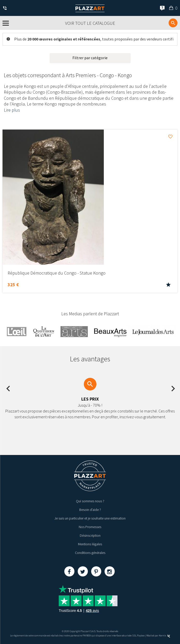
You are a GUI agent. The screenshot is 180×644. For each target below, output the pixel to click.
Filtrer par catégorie (90, 58)
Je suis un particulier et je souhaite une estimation (90, 518)
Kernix (165, 636)
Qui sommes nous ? (90, 501)
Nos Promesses (90, 527)
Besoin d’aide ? (90, 510)
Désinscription (90, 535)
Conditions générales (90, 553)
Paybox (141, 636)
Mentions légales (90, 544)
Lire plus (12, 110)
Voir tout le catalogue (90, 23)
